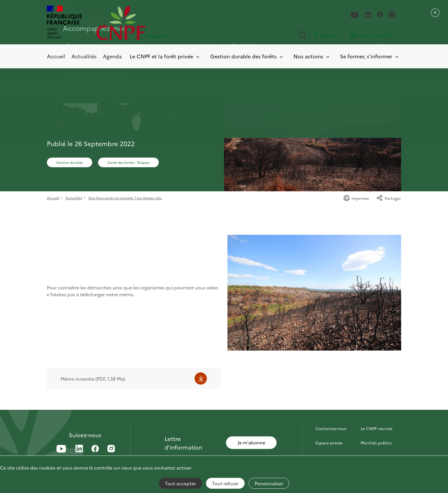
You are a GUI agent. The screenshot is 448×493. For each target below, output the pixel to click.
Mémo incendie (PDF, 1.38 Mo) (93, 379)
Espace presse (329, 443)
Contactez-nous (331, 428)
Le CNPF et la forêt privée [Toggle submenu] (165, 56)
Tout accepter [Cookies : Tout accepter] (180, 483)
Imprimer (356, 198)
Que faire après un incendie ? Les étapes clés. (125, 198)
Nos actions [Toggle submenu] (312, 56)
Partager (389, 198)
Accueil (56, 56)
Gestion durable (70, 162)
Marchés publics (376, 443)
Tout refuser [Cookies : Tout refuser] (225, 483)
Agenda (112, 56)
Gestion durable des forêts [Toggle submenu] (247, 56)
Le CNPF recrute (376, 428)
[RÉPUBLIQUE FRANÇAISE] (64, 23)
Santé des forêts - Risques (128, 162)
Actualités (84, 56)
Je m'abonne (251, 442)
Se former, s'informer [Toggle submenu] (370, 56)
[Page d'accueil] (160, 23)
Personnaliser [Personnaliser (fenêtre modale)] (269, 483)
